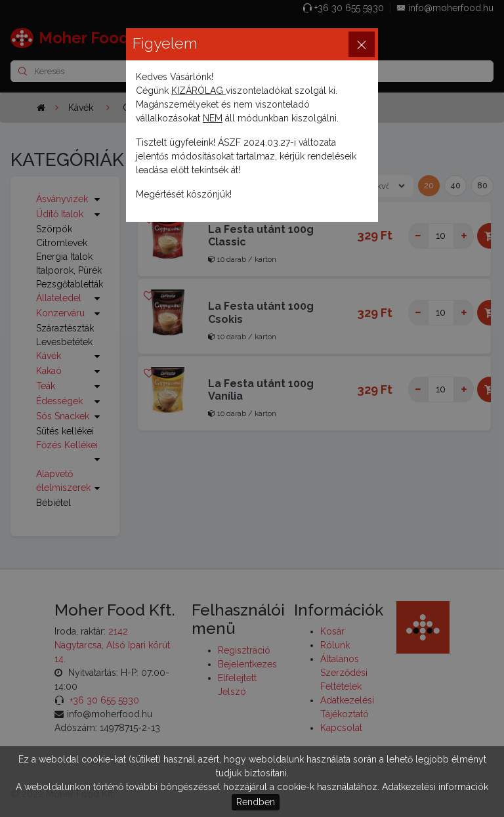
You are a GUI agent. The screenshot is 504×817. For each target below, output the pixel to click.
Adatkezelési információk (435, 787)
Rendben (256, 802)
